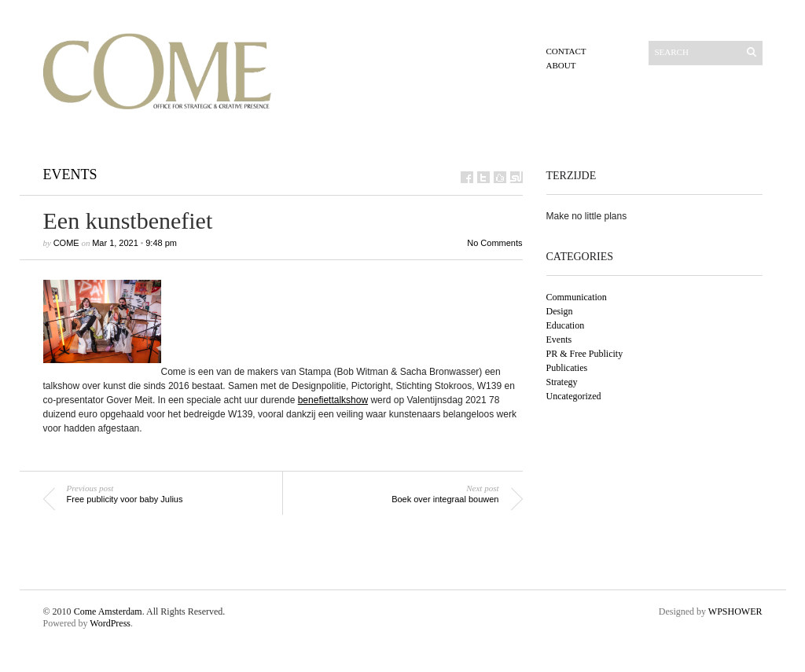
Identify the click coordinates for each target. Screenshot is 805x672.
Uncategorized (574, 396)
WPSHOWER (735, 611)
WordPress (110, 623)
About (561, 65)
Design (560, 311)
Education (566, 325)
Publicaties (567, 368)
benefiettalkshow (333, 400)
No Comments (494, 243)
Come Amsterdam (108, 611)
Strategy (562, 382)
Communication (577, 297)
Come (66, 243)
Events (70, 174)
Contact (566, 51)
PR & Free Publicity (585, 354)
